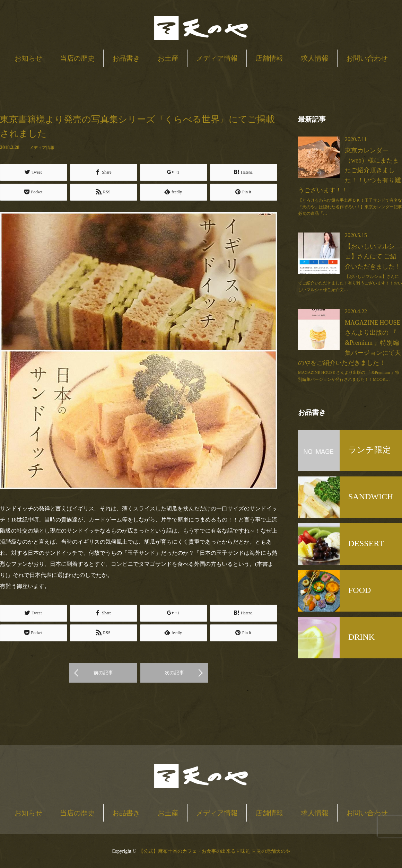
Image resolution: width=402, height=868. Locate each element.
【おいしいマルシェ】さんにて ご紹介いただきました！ (373, 256)
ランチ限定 (370, 450)
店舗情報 (269, 58)
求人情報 (315, 58)
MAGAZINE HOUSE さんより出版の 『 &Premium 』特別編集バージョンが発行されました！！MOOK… (349, 376)
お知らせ (28, 58)
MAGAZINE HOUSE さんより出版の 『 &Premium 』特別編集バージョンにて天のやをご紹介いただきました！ (349, 343)
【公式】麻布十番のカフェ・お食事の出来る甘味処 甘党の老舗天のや (215, 851)
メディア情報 (217, 58)
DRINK (361, 637)
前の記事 (103, 672)
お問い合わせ (367, 58)
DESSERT (366, 543)
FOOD (360, 590)
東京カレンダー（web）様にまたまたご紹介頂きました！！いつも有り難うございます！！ (349, 170)
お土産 (168, 58)
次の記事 (174, 672)
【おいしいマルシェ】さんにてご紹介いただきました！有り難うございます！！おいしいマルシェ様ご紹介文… (350, 283)
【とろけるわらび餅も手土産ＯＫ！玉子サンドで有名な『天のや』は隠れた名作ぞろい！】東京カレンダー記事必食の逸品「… (350, 207)
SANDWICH (371, 497)
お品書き (126, 58)
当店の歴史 (77, 58)
